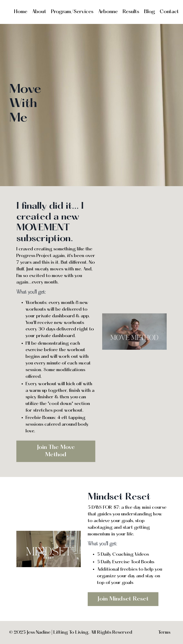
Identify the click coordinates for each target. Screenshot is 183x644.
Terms (164, 632)
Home (21, 12)
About (39, 12)
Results (131, 12)
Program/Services (72, 12)
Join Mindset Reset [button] (123, 599)
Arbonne (108, 12)
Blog (150, 12)
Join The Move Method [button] (56, 451)
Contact (169, 12)
